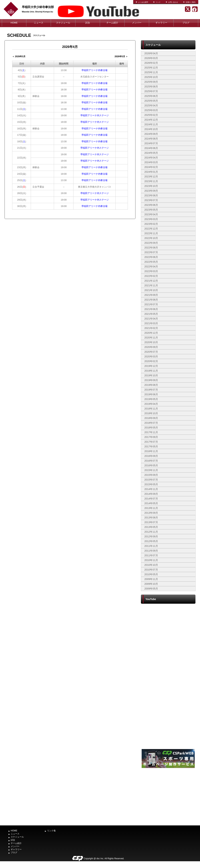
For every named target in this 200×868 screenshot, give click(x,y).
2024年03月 (151, 162)
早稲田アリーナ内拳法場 (94, 70)
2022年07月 (151, 252)
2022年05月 (151, 262)
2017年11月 (151, 432)
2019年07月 (151, 390)
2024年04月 (151, 158)
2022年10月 (151, 238)
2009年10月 (151, 584)
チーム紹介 (112, 23)
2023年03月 (151, 219)
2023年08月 (151, 195)
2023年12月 (151, 177)
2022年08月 (151, 248)
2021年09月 (151, 295)
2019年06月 (151, 394)
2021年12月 (151, 281)
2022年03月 (151, 271)
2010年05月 (151, 574)
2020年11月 (151, 338)
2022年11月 (151, 233)
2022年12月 (151, 229)
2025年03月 (151, 110)
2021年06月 (151, 309)
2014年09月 (151, 494)
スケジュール (63, 23)
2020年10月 (151, 342)
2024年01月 (151, 172)
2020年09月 (151, 347)
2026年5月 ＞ (121, 56)
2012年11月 (151, 532)
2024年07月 (151, 143)
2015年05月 (151, 484)
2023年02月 (151, 224)
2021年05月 (151, 314)
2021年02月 (151, 328)
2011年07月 (151, 555)
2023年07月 (151, 200)
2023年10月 (151, 186)
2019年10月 (151, 375)
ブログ (186, 23)
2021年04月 (151, 319)
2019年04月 (151, 404)
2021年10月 (151, 290)
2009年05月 (151, 589)
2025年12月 (151, 68)
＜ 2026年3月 (19, 56)
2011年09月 (151, 551)
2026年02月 (151, 63)
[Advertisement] (168, 796)
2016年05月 (151, 465)
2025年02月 (151, 115)
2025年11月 (151, 72)
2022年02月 (151, 276)
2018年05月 (151, 428)
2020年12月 (151, 333)
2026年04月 (151, 53)
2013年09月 (151, 513)
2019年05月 (151, 399)
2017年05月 (151, 446)
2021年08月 (151, 300)
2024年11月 (151, 124)
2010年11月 (151, 560)
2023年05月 (151, 210)
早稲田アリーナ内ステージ (95, 115)
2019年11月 (151, 371)
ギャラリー (161, 23)
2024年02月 (151, 167)
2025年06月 (151, 96)
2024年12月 (151, 120)
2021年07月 (151, 304)
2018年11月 (151, 409)
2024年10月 (151, 129)
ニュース (39, 23)
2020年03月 (151, 356)
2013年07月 (151, 522)
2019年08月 (151, 385)
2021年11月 (151, 285)
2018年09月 (151, 418)
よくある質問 (143, 2)
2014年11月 (151, 489)
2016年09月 (151, 456)
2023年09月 (151, 191)
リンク (158, 2)
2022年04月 (151, 267)
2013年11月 (151, 508)
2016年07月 (151, 461)
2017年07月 (151, 442)
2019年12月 (151, 366)
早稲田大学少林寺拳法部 (38, 7)
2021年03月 (151, 323)
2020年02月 (151, 361)
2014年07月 (151, 499)
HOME (14, 23)
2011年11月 (151, 546)
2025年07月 (151, 91)
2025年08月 (151, 87)
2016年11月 (151, 451)
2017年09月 (151, 437)
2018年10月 (151, 413)
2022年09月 (151, 243)
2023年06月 (151, 205)
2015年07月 (151, 480)
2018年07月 (151, 423)
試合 (88, 23)
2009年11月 (151, 579)
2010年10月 (151, 565)
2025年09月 (151, 82)
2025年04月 (151, 105)
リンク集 (51, 831)
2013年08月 (151, 518)
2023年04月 (151, 214)
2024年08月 (151, 139)
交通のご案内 (191, 2)
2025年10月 (151, 77)
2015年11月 (151, 470)
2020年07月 (151, 352)
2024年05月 (151, 153)
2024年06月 (151, 148)
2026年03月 (151, 58)
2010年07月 (151, 570)
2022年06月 (151, 257)
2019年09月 (151, 380)
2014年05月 (151, 503)
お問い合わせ (173, 2)
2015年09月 (151, 475)
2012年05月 (151, 541)
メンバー (137, 23)
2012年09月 (151, 536)
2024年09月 (151, 134)
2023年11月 (151, 181)
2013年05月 (151, 527)
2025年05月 (151, 101)
